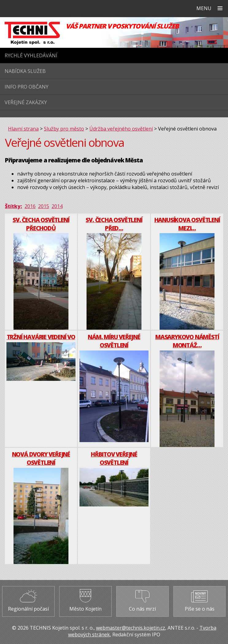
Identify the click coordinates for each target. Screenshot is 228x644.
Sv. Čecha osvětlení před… (114, 224)
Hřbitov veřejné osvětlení (114, 458)
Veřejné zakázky (26, 102)
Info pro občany (27, 87)
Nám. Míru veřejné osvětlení (114, 341)
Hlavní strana (23, 129)
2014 (57, 206)
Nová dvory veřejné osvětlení (41, 458)
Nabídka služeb (25, 71)
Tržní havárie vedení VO (41, 337)
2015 (44, 206)
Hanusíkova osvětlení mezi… (187, 224)
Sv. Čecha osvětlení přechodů (41, 224)
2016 (30, 206)
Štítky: (14, 206)
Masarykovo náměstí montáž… (187, 341)
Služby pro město (64, 129)
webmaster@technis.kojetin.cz (131, 628)
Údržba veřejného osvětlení (121, 129)
